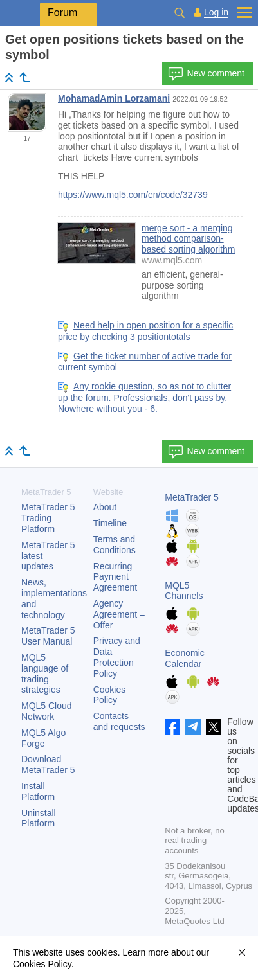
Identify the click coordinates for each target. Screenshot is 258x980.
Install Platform (38, 791)
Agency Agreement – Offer (119, 614)
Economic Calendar (184, 658)
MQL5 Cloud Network (47, 711)
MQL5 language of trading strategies (45, 673)
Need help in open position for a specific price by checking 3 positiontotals (145, 331)
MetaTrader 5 (192, 497)
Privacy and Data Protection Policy (117, 657)
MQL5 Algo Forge (43, 738)
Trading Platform (48, 518)
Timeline (110, 523)
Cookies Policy (110, 695)
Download (48, 764)
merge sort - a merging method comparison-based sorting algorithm (189, 239)
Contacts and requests (119, 721)
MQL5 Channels (184, 591)
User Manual (48, 636)
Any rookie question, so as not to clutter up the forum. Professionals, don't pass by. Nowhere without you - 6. (144, 397)
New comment (206, 74)
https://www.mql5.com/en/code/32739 (133, 195)
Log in (216, 13)
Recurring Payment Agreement (115, 577)
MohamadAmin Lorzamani (114, 98)
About (105, 507)
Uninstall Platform (39, 818)
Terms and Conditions (115, 545)
